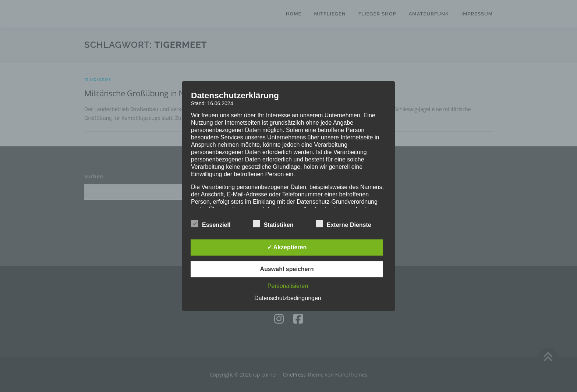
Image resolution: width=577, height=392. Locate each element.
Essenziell (211, 224)
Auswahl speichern (287, 269)
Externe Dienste (344, 224)
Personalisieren (288, 286)
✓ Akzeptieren (287, 247)
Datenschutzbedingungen (288, 298)
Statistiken (273, 224)
